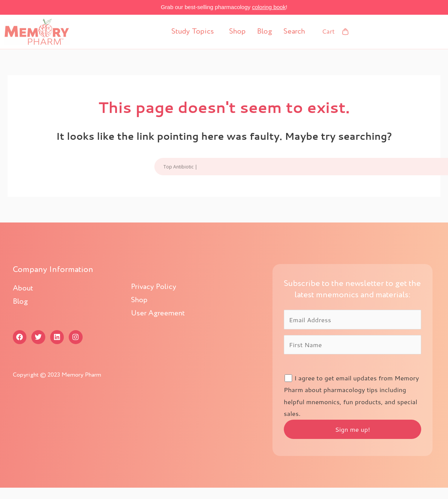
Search (294, 32)
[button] (195, 32)
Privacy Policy (154, 287)
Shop (237, 32)
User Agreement (158, 314)
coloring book (269, 7)
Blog (265, 32)
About (23, 289)
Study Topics (193, 32)
